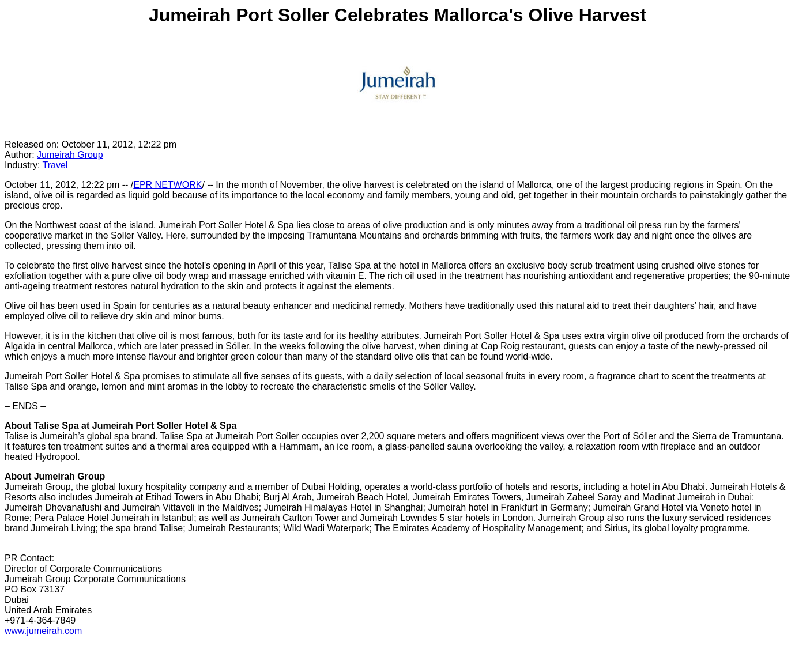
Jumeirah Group (70, 155)
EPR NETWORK (167, 185)
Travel (55, 165)
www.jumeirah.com (43, 631)
